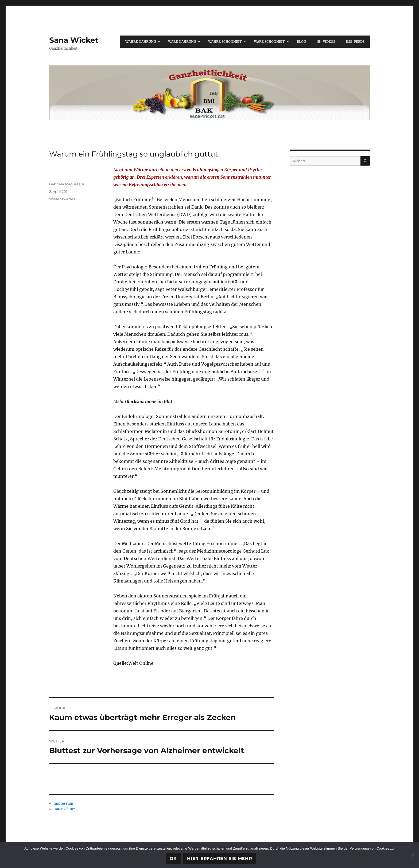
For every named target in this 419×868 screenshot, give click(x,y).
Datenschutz (64, 809)
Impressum (63, 804)
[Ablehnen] (412, 855)
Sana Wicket (74, 40)
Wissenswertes (62, 199)
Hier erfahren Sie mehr (220, 859)
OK (173, 859)
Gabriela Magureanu (67, 184)
